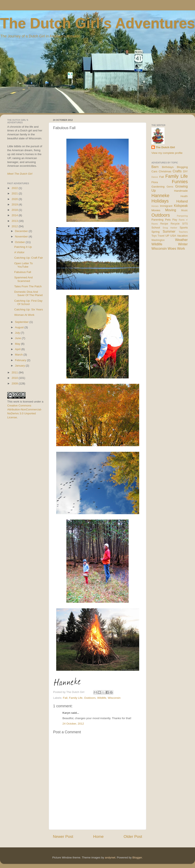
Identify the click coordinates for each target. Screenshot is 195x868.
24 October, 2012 (73, 724)
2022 (15, 188)
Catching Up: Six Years (29, 309)
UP (167, 236)
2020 (15, 199)
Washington (158, 240)
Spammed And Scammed (24, 279)
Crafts (177, 171)
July (18, 333)
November (22, 236)
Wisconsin (114, 698)
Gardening (158, 187)
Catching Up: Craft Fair (29, 258)
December (22, 231)
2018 (15, 210)
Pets (168, 220)
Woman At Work (24, 315)
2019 (15, 204)
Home (98, 837)
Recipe (164, 224)
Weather (181, 240)
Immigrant (166, 206)
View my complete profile (167, 153)
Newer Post (63, 837)
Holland (182, 201)
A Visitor (19, 252)
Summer (169, 231)
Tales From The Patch (28, 286)
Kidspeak (181, 206)
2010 (15, 378)
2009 (15, 383)
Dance (155, 177)
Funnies (180, 182)
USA (173, 236)
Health (184, 196)
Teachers (183, 232)
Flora (155, 182)
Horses (155, 206)
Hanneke (160, 196)
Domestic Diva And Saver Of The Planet (29, 293)
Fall (65, 698)
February (21, 360)
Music (184, 210)
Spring (155, 232)
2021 (15, 193)
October (20, 242)
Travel (161, 236)
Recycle (175, 224)
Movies (156, 210)
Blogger (137, 858)
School (156, 228)
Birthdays (168, 167)
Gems (170, 187)
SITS (185, 224)
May (18, 344)
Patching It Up (23, 247)
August (20, 327)
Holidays (160, 201)
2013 (15, 221)
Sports (184, 228)
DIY (185, 171)
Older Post (133, 837)
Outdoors (90, 698)
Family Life (76, 698)
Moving (171, 210)
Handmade (181, 191)
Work (181, 248)
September (22, 322)
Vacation (182, 236)
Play (175, 220)
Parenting (157, 220)
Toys (154, 236)
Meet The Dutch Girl (20, 174)
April (18, 349)
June (18, 338)
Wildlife (102, 698)
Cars (154, 171)
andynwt (110, 858)
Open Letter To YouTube (24, 265)
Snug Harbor (170, 228)
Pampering (182, 216)
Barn (155, 167)
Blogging (182, 167)
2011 (15, 372)
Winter (183, 244)
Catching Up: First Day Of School (28, 302)
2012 (15, 226)
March (19, 355)
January (20, 366)
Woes (172, 248)
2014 (15, 215)
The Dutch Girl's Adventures (97, 23)
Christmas (165, 171)
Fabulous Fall (23, 272)
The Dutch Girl (165, 147)
